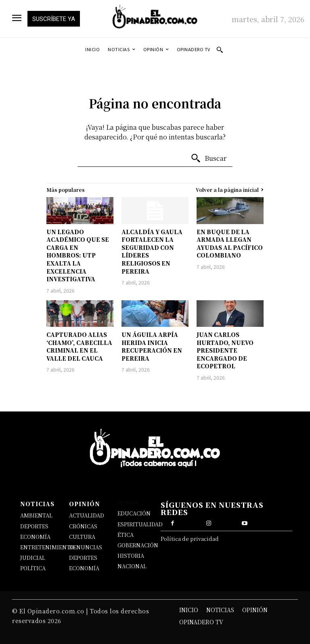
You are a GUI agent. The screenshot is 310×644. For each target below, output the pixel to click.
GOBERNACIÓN (138, 545)
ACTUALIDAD (87, 515)
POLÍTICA (33, 568)
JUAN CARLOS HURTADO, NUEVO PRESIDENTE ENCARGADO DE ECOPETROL (225, 350)
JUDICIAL (33, 558)
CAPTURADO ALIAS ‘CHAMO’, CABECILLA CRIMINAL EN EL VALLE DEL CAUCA (79, 346)
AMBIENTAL (36, 515)
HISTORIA (131, 556)
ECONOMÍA (35, 537)
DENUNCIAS (86, 547)
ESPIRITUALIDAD (140, 524)
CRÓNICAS (83, 526)
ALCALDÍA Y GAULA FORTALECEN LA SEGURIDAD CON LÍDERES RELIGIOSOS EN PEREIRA (152, 251)
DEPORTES (34, 526)
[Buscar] (208, 158)
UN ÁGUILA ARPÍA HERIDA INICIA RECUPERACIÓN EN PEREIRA (152, 346)
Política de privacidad (190, 539)
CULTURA (82, 537)
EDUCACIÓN (134, 513)
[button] (220, 50)
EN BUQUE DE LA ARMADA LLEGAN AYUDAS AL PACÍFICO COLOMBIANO (230, 244)
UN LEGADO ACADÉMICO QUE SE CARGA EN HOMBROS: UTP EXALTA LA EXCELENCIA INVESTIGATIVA (78, 256)
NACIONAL (132, 566)
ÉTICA (126, 535)
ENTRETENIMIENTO (47, 547)
